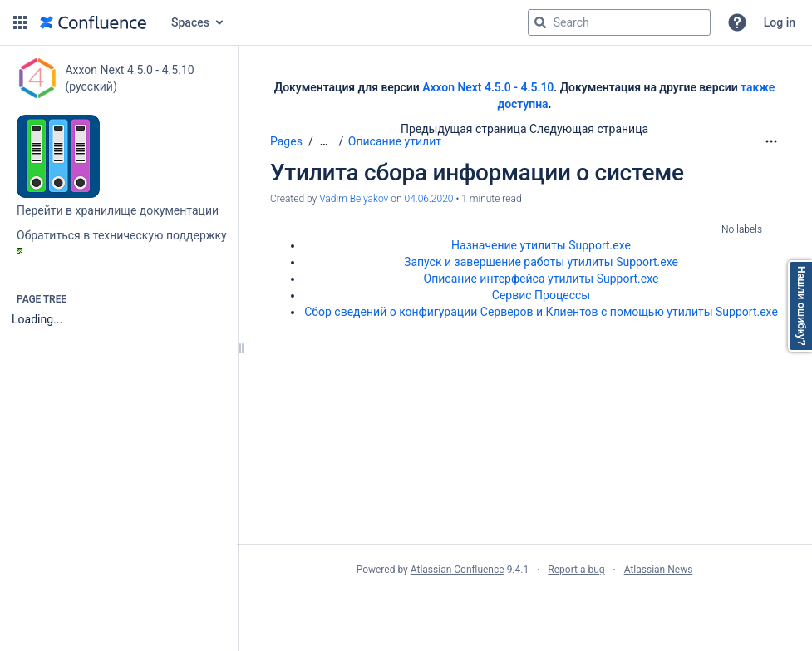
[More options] (771, 141)
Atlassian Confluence (458, 570)
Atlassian (525, 606)
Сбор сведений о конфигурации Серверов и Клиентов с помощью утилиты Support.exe (541, 312)
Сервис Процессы (541, 295)
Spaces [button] (190, 22)
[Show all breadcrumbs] (324, 142)
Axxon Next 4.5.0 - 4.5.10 (488, 87)
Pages (286, 141)
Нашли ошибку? (801, 306)
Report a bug (576, 570)
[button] (20, 22)
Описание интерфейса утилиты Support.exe (541, 279)
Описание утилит (395, 141)
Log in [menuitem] (780, 22)
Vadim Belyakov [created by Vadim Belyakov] (354, 199)
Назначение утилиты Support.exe (541, 245)
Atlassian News (659, 570)
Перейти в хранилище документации (118, 210)
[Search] (540, 22)
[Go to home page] (93, 22)
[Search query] (619, 22)
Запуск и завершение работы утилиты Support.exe (541, 262)
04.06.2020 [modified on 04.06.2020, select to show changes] (428, 199)
